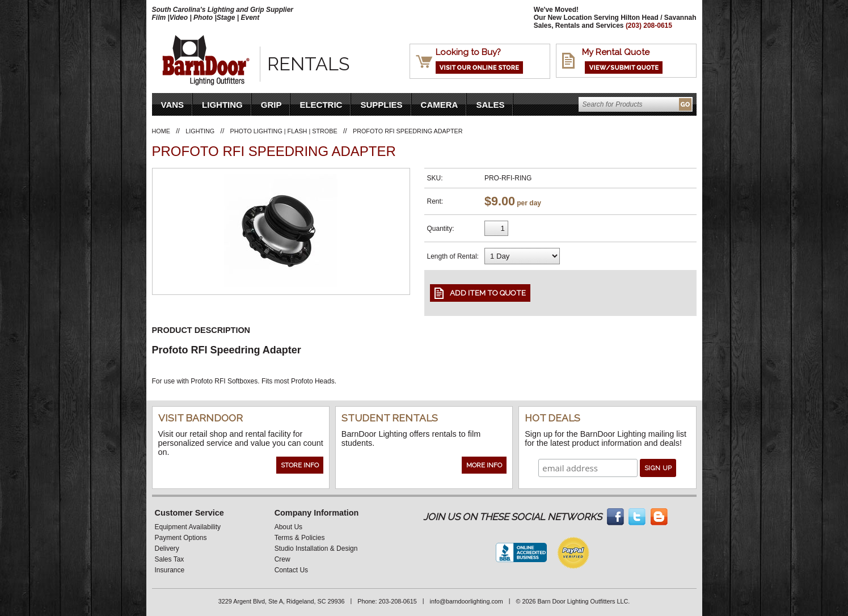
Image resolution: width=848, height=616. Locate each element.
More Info (484, 465)
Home (161, 131)
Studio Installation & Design (316, 549)
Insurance (170, 570)
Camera (440, 105)
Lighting (222, 105)
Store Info (300, 465)
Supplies (381, 105)
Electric (321, 105)
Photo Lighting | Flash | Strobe (284, 131)
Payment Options (181, 538)
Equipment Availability (188, 527)
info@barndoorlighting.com (467, 601)
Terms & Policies (300, 538)
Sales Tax (170, 559)
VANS (173, 105)
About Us (288, 527)
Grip (271, 105)
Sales (490, 105)
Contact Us (291, 570)
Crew (282, 559)
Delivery (167, 549)
